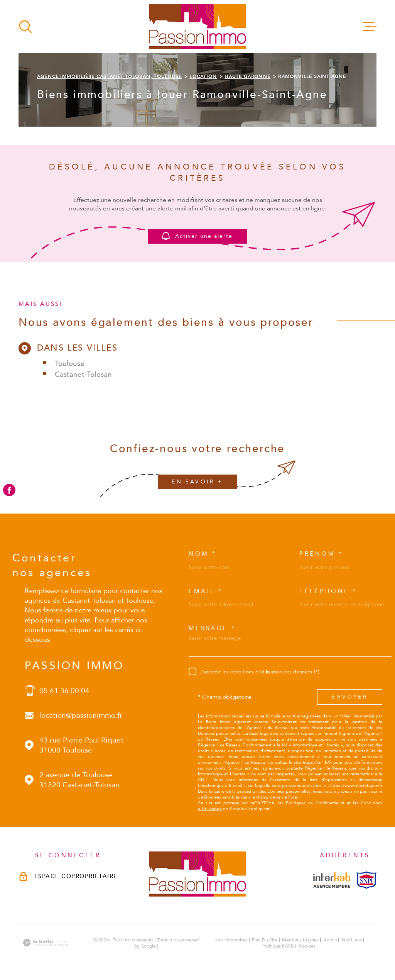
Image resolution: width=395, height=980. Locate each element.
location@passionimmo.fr (81, 716)
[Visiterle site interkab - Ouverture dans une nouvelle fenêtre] (332, 880)
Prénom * (321, 554)
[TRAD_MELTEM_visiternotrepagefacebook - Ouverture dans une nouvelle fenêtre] (9, 490)
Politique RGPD (278, 946)
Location (203, 76)
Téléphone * (328, 591)
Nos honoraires (231, 940)
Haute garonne (247, 76)
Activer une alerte (198, 237)
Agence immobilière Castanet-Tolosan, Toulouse (109, 76)
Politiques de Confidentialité (315, 803)
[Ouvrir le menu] (370, 27)
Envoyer (349, 697)
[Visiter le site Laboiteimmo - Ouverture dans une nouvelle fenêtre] (46, 943)
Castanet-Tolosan (83, 375)
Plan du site (265, 940)
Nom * (203, 554)
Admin (330, 940)
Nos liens (352, 940)
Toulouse (70, 364)
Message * (212, 628)
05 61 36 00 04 (64, 691)
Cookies (307, 946)
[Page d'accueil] (197, 26)
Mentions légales (300, 940)
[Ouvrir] (25, 27)
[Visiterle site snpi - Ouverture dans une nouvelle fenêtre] (366, 880)
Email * (206, 591)
